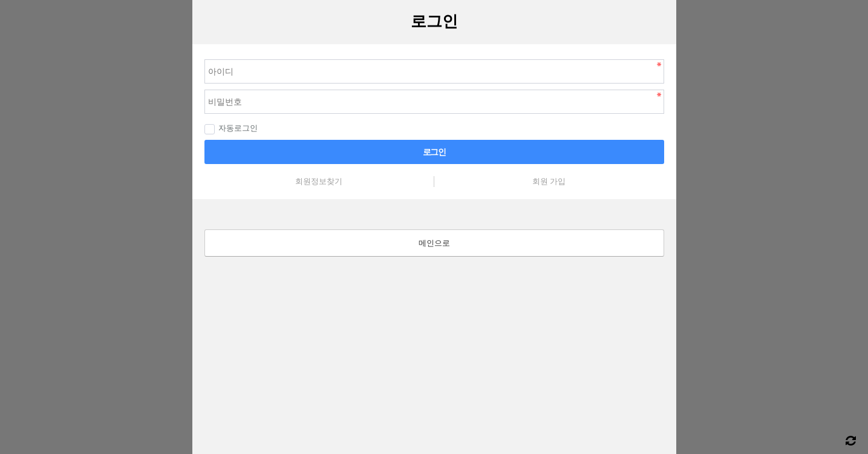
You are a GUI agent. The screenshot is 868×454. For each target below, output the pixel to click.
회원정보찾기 (319, 181)
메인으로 (434, 243)
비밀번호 (193, 44)
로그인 (434, 152)
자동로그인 (231, 128)
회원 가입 (549, 181)
